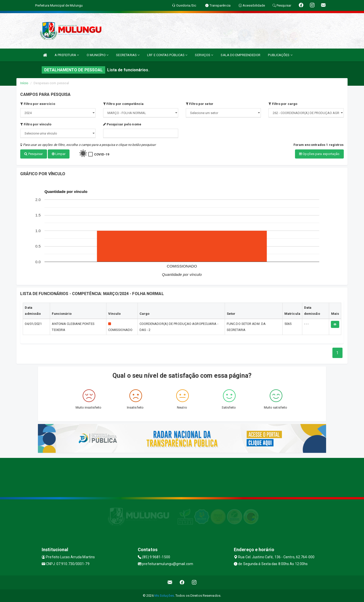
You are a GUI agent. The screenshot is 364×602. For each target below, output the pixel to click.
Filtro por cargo (283, 104)
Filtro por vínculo (36, 124)
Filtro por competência (123, 104)
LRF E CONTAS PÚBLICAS (167, 55)
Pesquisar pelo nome (122, 124)
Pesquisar (33, 154)
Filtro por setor (200, 104)
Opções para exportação (319, 154)
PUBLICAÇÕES (280, 55)
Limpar (59, 154)
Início (24, 83)
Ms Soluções (164, 596)
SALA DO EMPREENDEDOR (241, 55)
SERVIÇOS (204, 55)
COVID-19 (102, 154)
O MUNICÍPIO (98, 55)
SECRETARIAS (128, 55)
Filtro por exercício (38, 104)
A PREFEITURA (67, 55)
